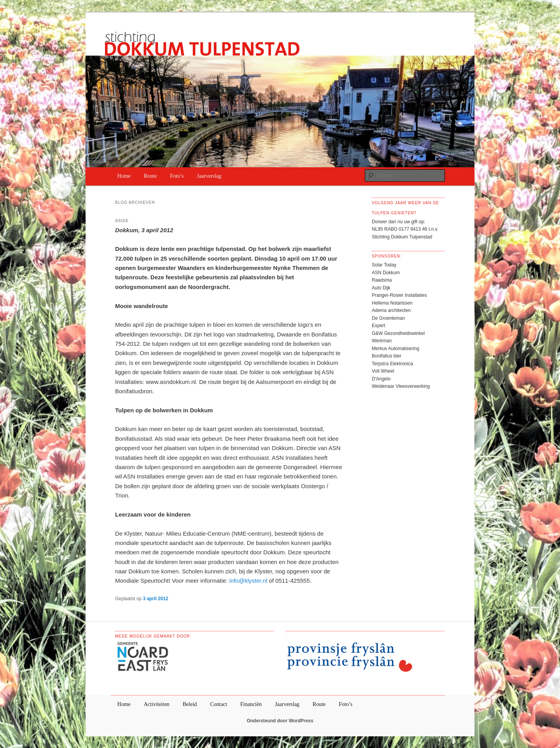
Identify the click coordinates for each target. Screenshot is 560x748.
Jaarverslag (209, 176)
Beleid (190, 704)
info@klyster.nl (248, 581)
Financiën (251, 704)
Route (150, 176)
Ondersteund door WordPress (280, 721)
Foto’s (177, 176)
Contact (219, 704)
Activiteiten (157, 704)
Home (124, 176)
